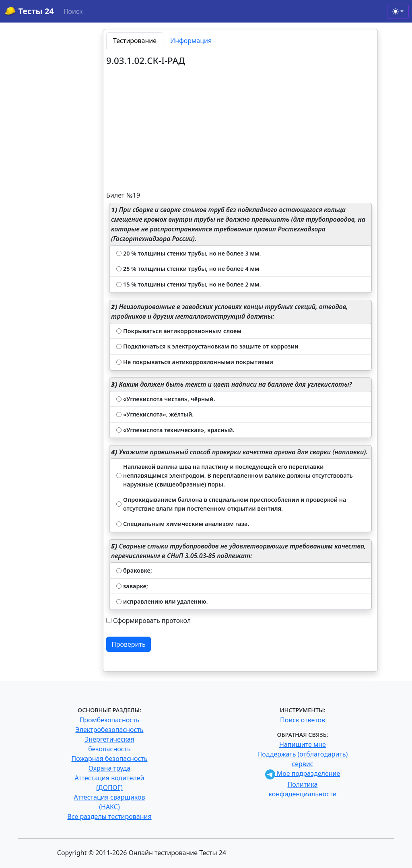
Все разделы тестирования (109, 816)
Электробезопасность (109, 730)
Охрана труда (109, 768)
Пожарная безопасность (109, 759)
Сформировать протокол (152, 621)
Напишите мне (303, 744)
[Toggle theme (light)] (398, 11)
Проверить (129, 644)
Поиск (73, 11)
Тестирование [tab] (135, 41)
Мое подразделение (303, 773)
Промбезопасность (110, 720)
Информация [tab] (191, 41)
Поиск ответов (303, 720)
